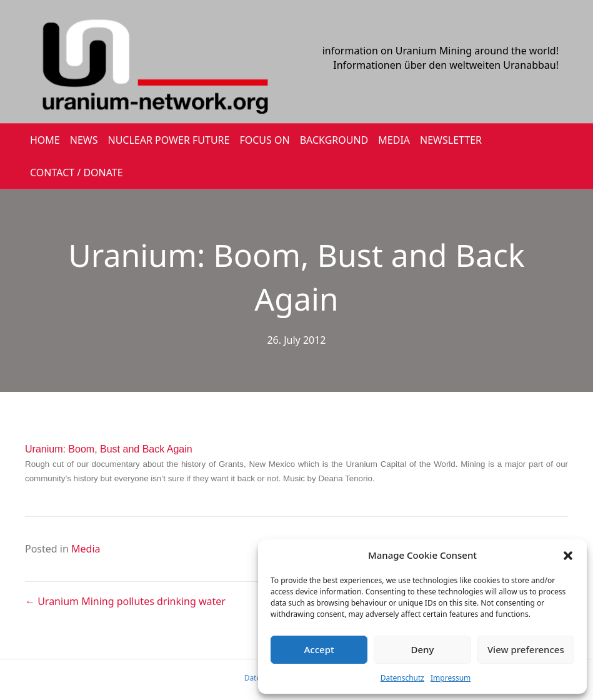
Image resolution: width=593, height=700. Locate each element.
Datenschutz (402, 678)
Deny (423, 649)
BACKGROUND (334, 140)
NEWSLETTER (451, 140)
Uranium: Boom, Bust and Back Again (109, 449)
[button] (568, 556)
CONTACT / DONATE (77, 172)
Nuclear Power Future (169, 140)
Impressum (451, 678)
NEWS (84, 140)
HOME (45, 140)
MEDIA (394, 140)
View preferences (526, 649)
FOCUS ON (264, 140)
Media (86, 549)
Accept (319, 649)
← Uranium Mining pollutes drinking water (125, 601)
